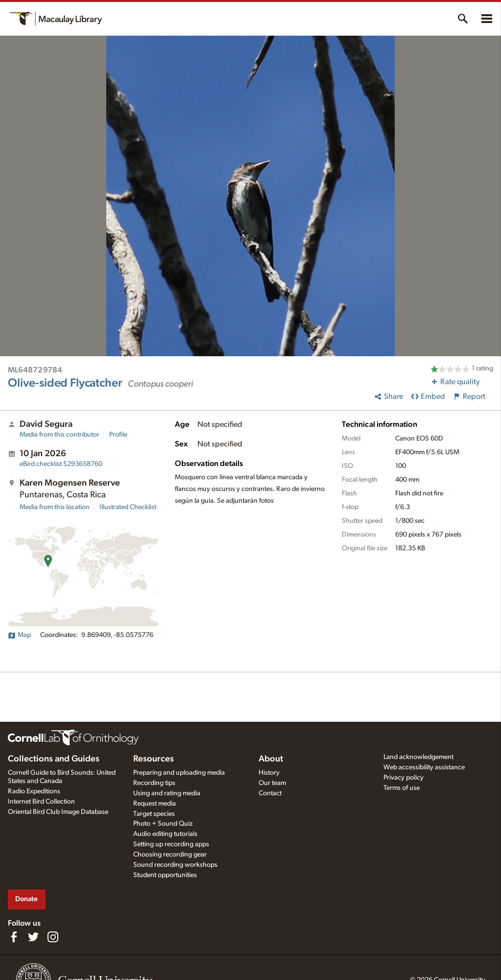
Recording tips (154, 783)
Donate (26, 899)
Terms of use (402, 788)
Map (19, 635)
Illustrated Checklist (128, 507)
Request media (155, 804)
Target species (154, 814)
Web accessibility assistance (424, 767)
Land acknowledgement (418, 757)
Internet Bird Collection (41, 802)
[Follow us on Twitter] (33, 937)
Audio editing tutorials (165, 834)
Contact (270, 793)
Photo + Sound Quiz (163, 824)
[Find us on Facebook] (14, 937)
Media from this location (55, 507)
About (271, 759)
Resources (154, 759)
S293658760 (61, 464)
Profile (118, 435)
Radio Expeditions (34, 791)
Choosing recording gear (170, 855)
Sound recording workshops (175, 865)
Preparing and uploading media (179, 773)
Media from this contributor (60, 435)
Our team (272, 783)
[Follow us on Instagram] (53, 937)
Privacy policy (404, 778)
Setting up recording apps (171, 844)
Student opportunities (165, 875)
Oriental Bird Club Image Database (58, 812)
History (269, 773)
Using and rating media (167, 793)
